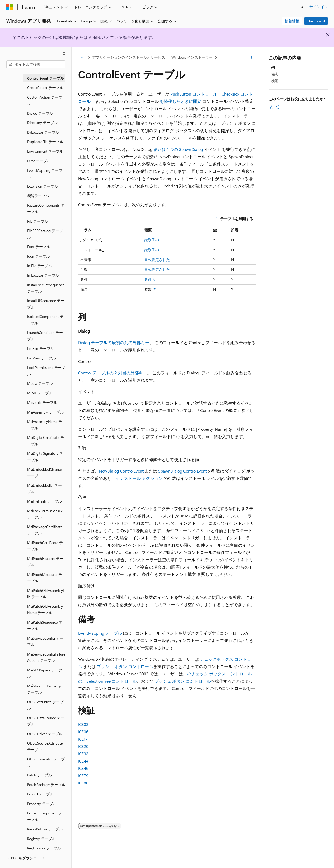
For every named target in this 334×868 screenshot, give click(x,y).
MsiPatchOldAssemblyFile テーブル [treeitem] (46, 594)
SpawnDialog (191, 149)
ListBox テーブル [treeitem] (41, 348)
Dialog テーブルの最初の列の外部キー (114, 342)
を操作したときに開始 (181, 101)
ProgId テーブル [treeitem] (40, 794)
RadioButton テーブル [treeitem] (45, 829)
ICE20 (83, 746)
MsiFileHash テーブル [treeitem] (44, 501)
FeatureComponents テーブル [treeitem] (46, 209)
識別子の (152, 240)
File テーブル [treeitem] (38, 221)
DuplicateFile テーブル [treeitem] (45, 142)
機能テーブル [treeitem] (38, 196)
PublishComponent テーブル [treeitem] (45, 816)
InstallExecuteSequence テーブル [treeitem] (46, 288)
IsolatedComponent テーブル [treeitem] (45, 320)
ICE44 (83, 761)
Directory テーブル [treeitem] (42, 123)
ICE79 (83, 775)
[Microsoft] (10, 7)
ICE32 (83, 754)
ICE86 (83, 783)
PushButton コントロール (194, 94)
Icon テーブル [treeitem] (38, 256)
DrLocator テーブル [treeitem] (43, 132)
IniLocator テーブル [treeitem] (43, 275)
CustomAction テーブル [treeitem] (45, 101)
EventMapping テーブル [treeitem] (45, 174)
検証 (275, 81)
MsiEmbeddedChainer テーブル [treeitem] (45, 473)
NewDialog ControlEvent (121, 471)
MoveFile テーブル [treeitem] (42, 402)
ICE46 (83, 768)
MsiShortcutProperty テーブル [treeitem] (44, 689)
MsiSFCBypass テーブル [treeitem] (45, 673)
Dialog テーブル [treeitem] (40, 113)
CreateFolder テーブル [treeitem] (45, 88)
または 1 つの (166, 149)
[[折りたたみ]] (64, 54)
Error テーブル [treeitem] (39, 161)
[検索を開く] (302, 7)
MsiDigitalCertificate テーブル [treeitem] (46, 441)
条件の (150, 279)
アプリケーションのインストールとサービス (129, 57)
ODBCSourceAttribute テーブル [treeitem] (45, 746)
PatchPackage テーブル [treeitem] (46, 785)
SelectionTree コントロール (112, 681)
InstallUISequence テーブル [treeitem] (46, 304)
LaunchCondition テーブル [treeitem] (45, 336)
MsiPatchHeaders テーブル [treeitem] (45, 562)
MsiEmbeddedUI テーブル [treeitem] (44, 488)
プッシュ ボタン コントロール (125, 666)
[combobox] (36, 64)
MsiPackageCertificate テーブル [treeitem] (45, 530)
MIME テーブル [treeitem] (40, 393)
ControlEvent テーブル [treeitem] (46, 78)
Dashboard (316, 21)
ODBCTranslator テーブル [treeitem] (46, 762)
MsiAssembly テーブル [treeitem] (45, 412)
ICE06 (83, 732)
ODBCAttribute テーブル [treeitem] (45, 705)
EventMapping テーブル (100, 633)
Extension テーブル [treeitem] (43, 186)
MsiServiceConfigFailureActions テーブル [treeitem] (46, 657)
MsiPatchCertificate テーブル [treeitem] (45, 546)
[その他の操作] (251, 58)
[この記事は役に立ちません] (278, 107)
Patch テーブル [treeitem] (40, 775)
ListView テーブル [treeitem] (41, 358)
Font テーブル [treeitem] (39, 247)
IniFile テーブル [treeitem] (40, 266)
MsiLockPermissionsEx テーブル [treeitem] (45, 514)
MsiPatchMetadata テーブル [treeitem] (45, 578)
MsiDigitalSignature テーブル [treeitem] (45, 457)
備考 (275, 74)
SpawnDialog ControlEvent (182, 471)
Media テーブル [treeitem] (40, 383)
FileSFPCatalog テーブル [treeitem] (45, 234)
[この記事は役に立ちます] (272, 107)
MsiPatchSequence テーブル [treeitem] (45, 625)
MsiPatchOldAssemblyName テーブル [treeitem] (45, 610)
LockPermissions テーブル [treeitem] (46, 371)
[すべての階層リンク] (83, 58)
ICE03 (83, 724)
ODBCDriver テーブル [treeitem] (45, 734)
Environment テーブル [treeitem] (45, 151)
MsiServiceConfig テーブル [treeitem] (45, 641)
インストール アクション (139, 478)
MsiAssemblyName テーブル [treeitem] (45, 425)
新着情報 (292, 21)
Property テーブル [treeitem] (42, 804)
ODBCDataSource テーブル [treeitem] (46, 721)
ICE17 (83, 739)
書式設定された (157, 260)
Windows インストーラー (192, 57)
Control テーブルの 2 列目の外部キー (113, 373)
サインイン (319, 7)
